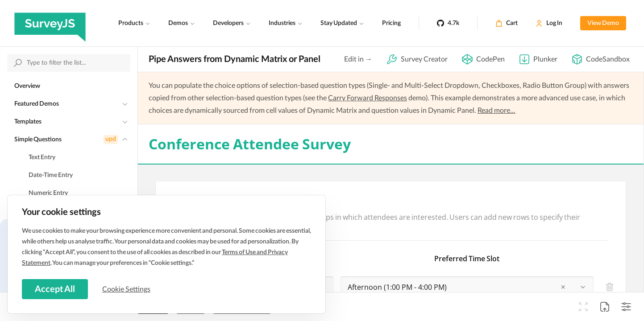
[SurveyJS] (50, 23)
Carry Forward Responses (368, 98)
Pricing (391, 23)
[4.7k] (448, 23)
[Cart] (507, 23)
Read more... (497, 111)
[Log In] (549, 23)
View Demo (603, 23)
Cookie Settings (129, 288)
